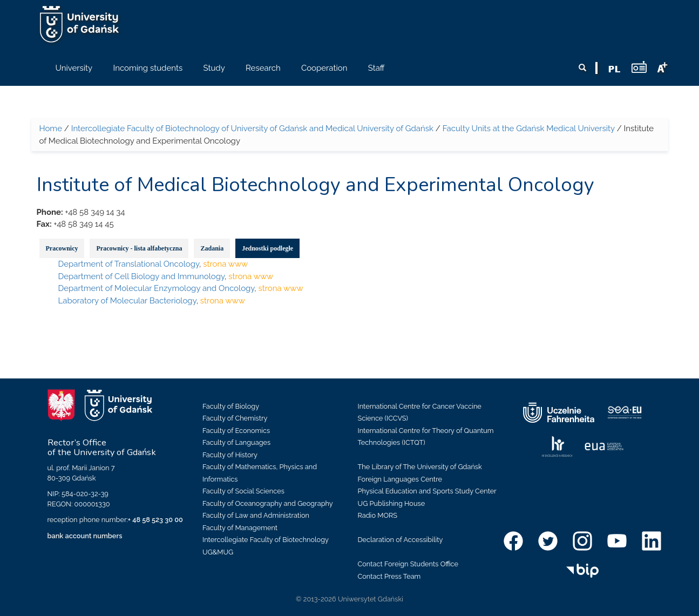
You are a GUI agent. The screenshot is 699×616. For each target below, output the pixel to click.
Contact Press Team (389, 576)
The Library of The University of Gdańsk (420, 467)
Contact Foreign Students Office (408, 564)
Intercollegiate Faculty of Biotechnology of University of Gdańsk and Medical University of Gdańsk (252, 128)
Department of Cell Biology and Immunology (141, 276)
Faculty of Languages (236, 442)
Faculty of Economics (236, 431)
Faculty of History (230, 455)
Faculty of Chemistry (235, 418)
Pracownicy (62, 248)
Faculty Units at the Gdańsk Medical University (529, 128)
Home (51, 128)
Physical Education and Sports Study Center (427, 491)
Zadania (212, 248)
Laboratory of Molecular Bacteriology (127, 301)
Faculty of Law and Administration (256, 515)
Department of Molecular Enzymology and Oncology (157, 288)
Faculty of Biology (231, 406)
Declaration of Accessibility (401, 540)
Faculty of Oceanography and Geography (268, 503)
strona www (225, 264)
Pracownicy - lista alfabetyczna (139, 248)
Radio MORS (378, 515)
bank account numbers (85, 536)
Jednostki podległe (267, 248)
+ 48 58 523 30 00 (155, 520)
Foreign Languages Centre (400, 479)
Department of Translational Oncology (129, 264)
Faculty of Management (240, 528)
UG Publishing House (392, 503)
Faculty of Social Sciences (243, 491)
